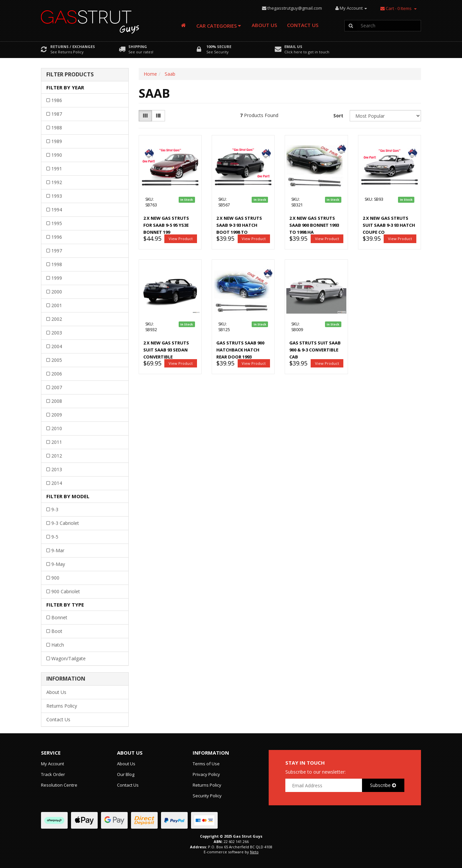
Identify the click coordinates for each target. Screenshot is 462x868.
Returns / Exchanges (73, 47)
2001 (57, 305)
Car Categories (219, 26)
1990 (57, 155)
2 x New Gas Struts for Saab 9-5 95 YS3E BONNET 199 (166, 225)
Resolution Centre (59, 785)
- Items (396, 8)
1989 (57, 141)
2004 (57, 346)
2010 (57, 428)
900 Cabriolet (66, 591)
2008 (57, 401)
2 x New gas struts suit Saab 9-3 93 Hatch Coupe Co (389, 225)
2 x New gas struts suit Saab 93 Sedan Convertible (166, 350)
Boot (57, 631)
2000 (57, 292)
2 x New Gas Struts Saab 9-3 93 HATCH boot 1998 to (239, 225)
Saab (170, 74)
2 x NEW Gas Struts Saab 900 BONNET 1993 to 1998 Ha (314, 225)
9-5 (55, 537)
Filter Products (70, 75)
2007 (57, 387)
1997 (57, 251)
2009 (57, 415)
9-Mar (58, 550)
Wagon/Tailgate (68, 658)
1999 (57, 278)
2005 (57, 360)
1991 (57, 169)
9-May (58, 564)
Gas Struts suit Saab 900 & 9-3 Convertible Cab (315, 350)
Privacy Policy (206, 774)
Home (150, 74)
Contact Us (303, 25)
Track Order (53, 774)
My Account (52, 764)
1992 (57, 182)
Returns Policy (62, 706)
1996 (57, 237)
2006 (57, 374)
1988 (57, 128)
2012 (57, 456)
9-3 (55, 509)
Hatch (58, 645)
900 (55, 578)
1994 (57, 210)
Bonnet (59, 617)
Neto (254, 852)
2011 (57, 442)
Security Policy (207, 796)
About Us (264, 25)
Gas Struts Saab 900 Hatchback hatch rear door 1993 (240, 350)
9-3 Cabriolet (65, 523)
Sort (338, 116)
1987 (57, 114)
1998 (57, 264)
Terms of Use (206, 764)
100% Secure (219, 47)
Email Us (293, 47)
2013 (57, 469)
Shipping (138, 47)
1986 (57, 100)
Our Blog (126, 774)
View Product (181, 239)
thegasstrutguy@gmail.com (295, 8)
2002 (57, 319)
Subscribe (383, 785)
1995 (57, 223)
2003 (57, 333)
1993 (57, 196)
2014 (57, 483)
